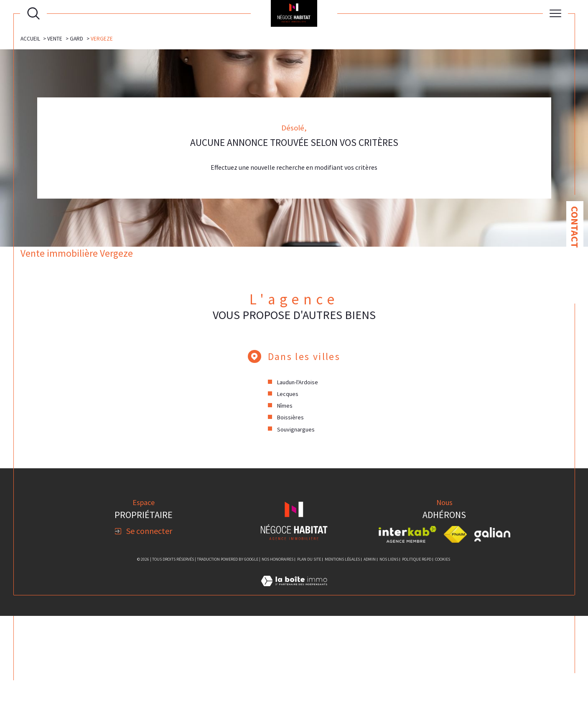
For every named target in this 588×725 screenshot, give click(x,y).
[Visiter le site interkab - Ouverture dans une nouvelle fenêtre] (407, 643)
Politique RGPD (417, 668)
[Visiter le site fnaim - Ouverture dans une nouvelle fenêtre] (455, 643)
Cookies (443, 668)
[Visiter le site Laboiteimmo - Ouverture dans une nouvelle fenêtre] (294, 699)
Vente (55, 146)
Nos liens (389, 668)
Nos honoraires (277, 668)
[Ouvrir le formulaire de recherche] (33, 13)
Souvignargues (296, 538)
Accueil (30, 146)
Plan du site (309, 668)
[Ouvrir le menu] (555, 13)
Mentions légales (342, 668)
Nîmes (285, 514)
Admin (370, 668)
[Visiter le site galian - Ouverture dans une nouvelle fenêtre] (492, 643)
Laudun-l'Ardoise (298, 490)
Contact (575, 227)
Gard (77, 146)
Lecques (288, 502)
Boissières (291, 526)
